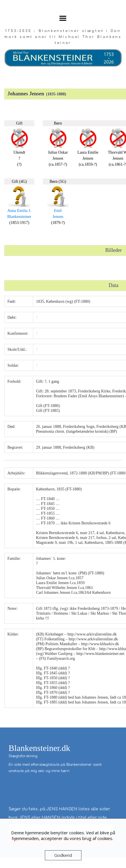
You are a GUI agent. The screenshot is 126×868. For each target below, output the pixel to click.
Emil (58, 211)
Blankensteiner (19, 217)
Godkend (63, 855)
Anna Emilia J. (19, 211)
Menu (63, 18)
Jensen (58, 217)
